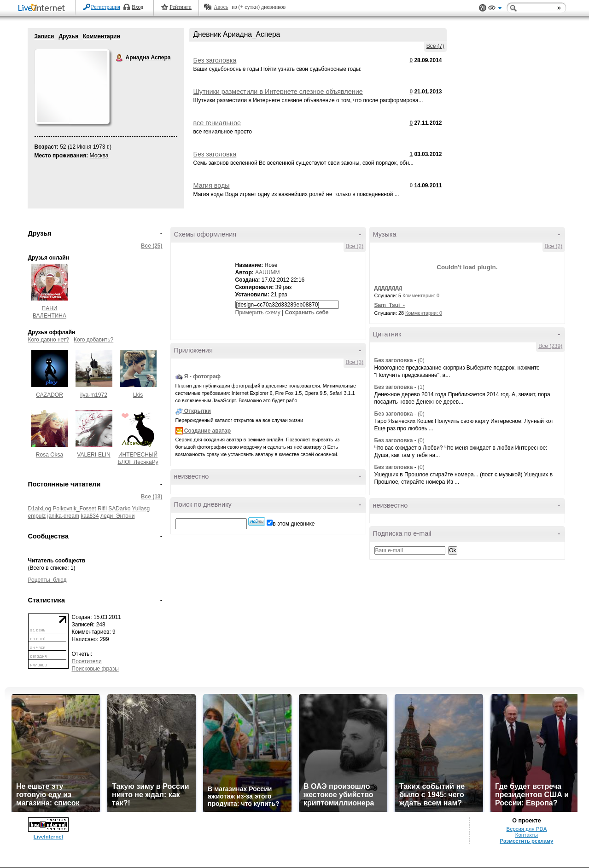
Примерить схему (258, 312)
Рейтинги (181, 7)
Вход (137, 7)
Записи (44, 36)
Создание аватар (207, 431)
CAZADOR (50, 395)
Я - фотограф (202, 376)
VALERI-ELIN (93, 455)
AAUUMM (267, 272)
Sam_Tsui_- (390, 305)
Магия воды (212, 185)
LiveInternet (43, 9)
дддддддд (388, 288)
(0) (421, 360)
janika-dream (63, 516)
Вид (495, 9)
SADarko (119, 509)
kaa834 (90, 516)
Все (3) (355, 362)
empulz (37, 516)
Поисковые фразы (95, 669)
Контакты (527, 835)
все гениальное (217, 123)
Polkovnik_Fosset (75, 509)
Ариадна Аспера (120, 58)
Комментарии (102, 36)
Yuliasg (141, 509)
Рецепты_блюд (47, 580)
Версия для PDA (527, 829)
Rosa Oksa (50, 455)
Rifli (102, 509)
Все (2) (355, 246)
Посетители (87, 661)
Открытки (198, 411)
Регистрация (106, 7)
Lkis (138, 395)
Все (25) (152, 246)
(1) (421, 387)
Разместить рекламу (526, 841)
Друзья (68, 36)
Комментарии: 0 (421, 295)
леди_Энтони (117, 516)
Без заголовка (215, 60)
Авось (221, 7)
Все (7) (435, 46)
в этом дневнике (294, 524)
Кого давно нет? (49, 340)
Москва (99, 156)
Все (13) (152, 497)
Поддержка (483, 8)
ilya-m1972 (94, 395)
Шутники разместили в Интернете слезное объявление (278, 92)
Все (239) (550, 346)
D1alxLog (40, 509)
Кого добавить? (93, 340)
